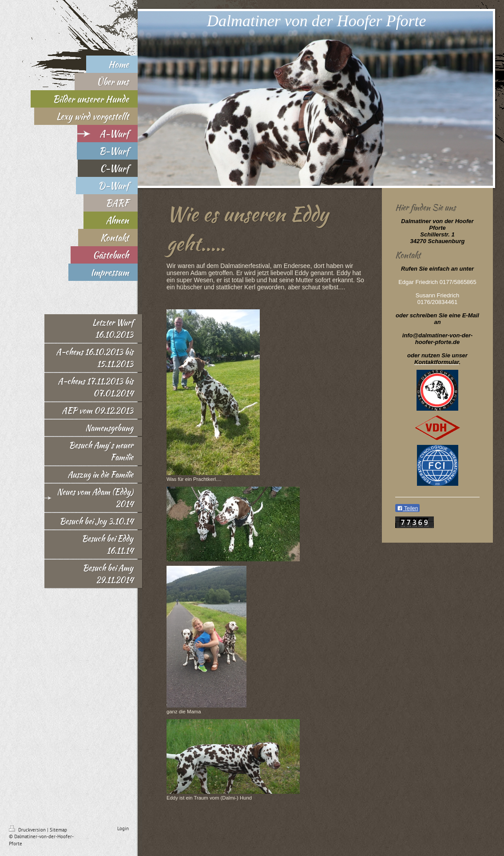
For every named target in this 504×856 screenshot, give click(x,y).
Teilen (407, 508)
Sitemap (58, 830)
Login (123, 828)
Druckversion (28, 830)
